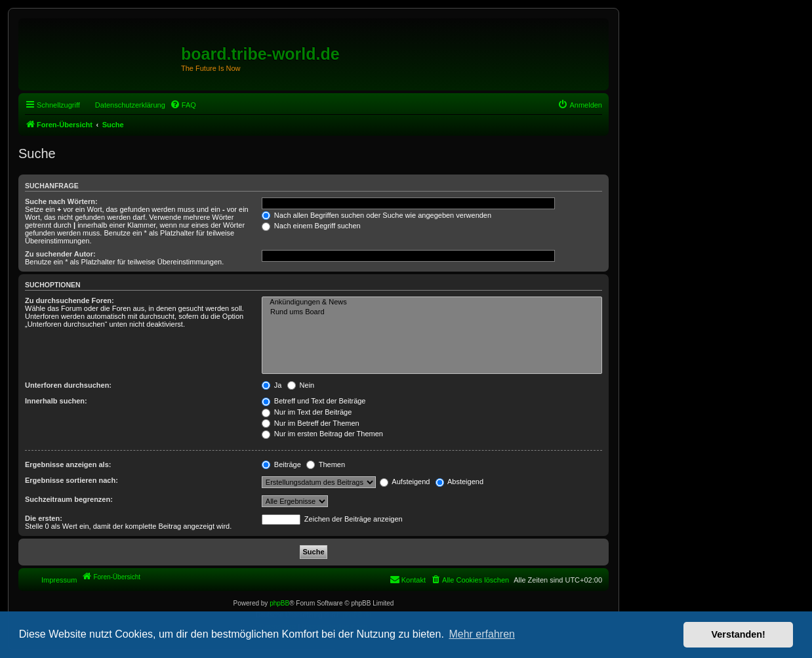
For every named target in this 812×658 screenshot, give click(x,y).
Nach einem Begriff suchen (311, 226)
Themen (326, 464)
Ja (272, 385)
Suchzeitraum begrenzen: (69, 499)
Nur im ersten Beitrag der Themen (322, 434)
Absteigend (460, 482)
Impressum (59, 580)
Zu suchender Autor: (60, 254)
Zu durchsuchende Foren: (70, 300)
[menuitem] (183, 105)
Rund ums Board (432, 312)
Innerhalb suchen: (56, 401)
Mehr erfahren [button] (482, 634)
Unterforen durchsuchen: (68, 385)
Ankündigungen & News (432, 302)
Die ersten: (44, 518)
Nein (301, 385)
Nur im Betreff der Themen (311, 423)
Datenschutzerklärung (130, 105)
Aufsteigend (405, 482)
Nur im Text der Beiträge (307, 412)
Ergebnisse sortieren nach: (71, 480)
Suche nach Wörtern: (61, 201)
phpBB (279, 603)
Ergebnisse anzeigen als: (68, 464)
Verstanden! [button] (739, 634)
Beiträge (281, 464)
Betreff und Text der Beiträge (314, 401)
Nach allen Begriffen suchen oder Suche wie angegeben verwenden (376, 215)
